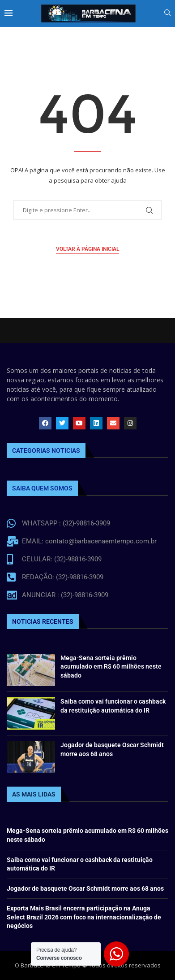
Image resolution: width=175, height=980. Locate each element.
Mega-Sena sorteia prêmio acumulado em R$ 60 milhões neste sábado (111, 667)
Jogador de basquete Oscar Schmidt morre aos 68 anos (85, 888)
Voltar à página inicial (87, 249)
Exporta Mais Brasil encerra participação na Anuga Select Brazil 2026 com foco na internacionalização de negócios (84, 917)
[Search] (167, 14)
